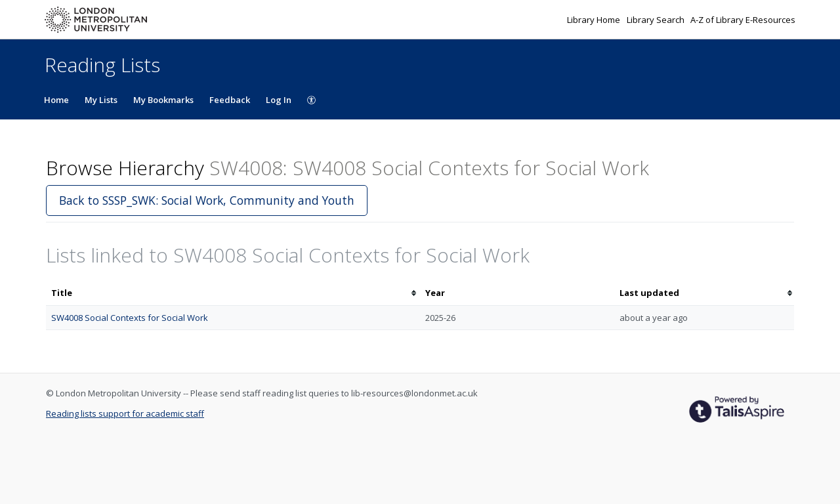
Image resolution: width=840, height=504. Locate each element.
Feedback (230, 100)
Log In (279, 100)
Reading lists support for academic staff (125, 413)
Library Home (595, 20)
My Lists (101, 100)
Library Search (657, 20)
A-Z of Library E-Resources (743, 20)
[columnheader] (233, 293)
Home (56, 100)
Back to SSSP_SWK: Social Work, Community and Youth (207, 200)
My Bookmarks (163, 100)
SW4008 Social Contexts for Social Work (130, 318)
